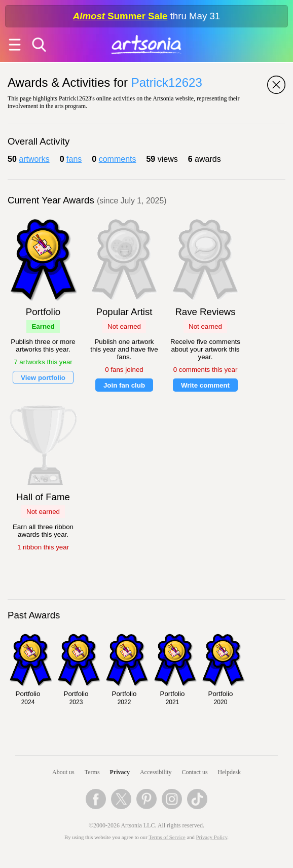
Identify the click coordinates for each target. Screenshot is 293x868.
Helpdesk (229, 772)
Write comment (205, 385)
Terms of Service (167, 837)
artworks (34, 159)
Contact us (195, 772)
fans (74, 159)
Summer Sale (120, 16)
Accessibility (156, 772)
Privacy (120, 772)
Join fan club (124, 385)
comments (118, 159)
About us (63, 772)
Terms (92, 772)
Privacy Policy (212, 837)
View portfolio (43, 378)
